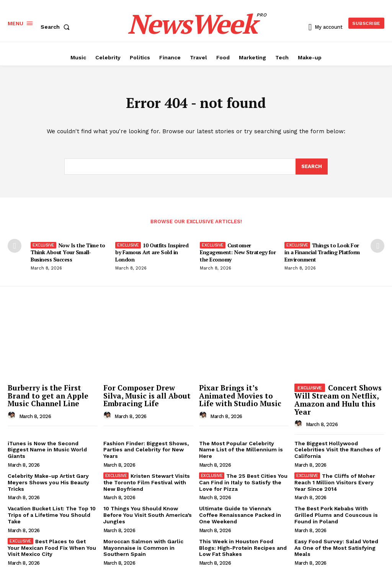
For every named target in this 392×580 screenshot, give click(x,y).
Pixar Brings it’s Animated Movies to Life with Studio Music (240, 396)
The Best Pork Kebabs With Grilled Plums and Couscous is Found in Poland (336, 515)
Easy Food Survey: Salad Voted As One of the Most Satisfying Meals (336, 548)
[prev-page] (15, 246)
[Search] (312, 167)
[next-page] (377, 246)
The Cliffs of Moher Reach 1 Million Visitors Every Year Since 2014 (335, 482)
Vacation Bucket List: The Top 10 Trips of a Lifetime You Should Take (52, 515)
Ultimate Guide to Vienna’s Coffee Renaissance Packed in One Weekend (240, 515)
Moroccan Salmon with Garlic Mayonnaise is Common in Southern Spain (143, 548)
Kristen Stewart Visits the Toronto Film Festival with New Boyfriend (147, 482)
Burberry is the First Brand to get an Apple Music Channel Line (48, 396)
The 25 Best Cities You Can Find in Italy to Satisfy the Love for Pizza (243, 482)
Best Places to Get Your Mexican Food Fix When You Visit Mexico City (52, 548)
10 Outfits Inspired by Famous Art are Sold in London (152, 252)
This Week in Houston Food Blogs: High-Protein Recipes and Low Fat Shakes (243, 548)
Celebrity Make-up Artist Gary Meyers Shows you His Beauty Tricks (48, 482)
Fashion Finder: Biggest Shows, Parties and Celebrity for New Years (146, 450)
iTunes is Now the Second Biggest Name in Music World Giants (47, 450)
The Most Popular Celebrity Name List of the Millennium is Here (241, 450)
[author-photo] (13, 416)
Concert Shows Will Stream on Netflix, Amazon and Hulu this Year (338, 400)
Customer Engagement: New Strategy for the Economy (238, 252)
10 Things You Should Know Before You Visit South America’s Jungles (148, 515)
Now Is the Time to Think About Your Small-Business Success (68, 252)
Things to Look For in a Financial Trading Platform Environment (322, 252)
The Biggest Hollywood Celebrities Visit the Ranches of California (337, 450)
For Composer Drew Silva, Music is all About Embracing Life (147, 396)
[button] (57, 27)
